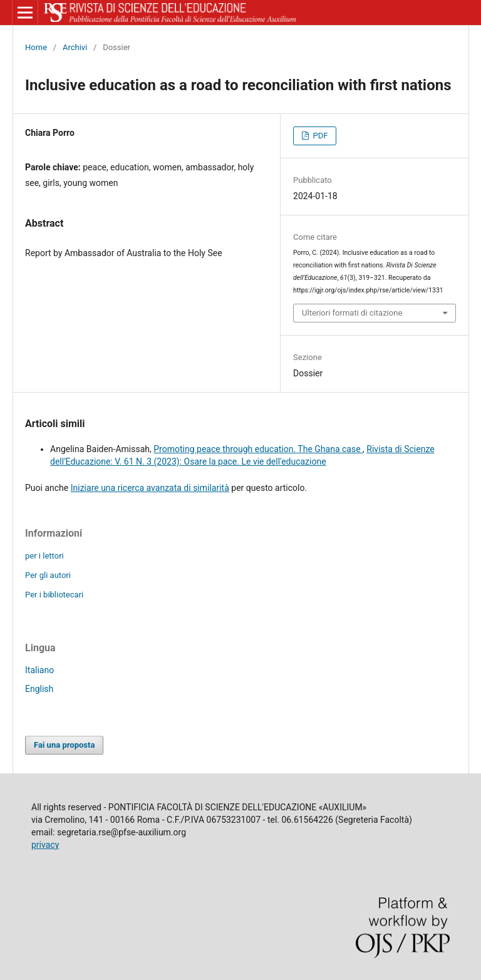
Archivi (75, 47)
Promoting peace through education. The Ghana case (258, 449)
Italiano (39, 670)
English (39, 689)
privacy (45, 845)
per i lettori (44, 556)
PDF (319, 136)
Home (36, 47)
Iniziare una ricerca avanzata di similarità (150, 488)
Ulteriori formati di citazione (352, 313)
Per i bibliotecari (54, 595)
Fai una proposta (64, 745)
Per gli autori (48, 575)
